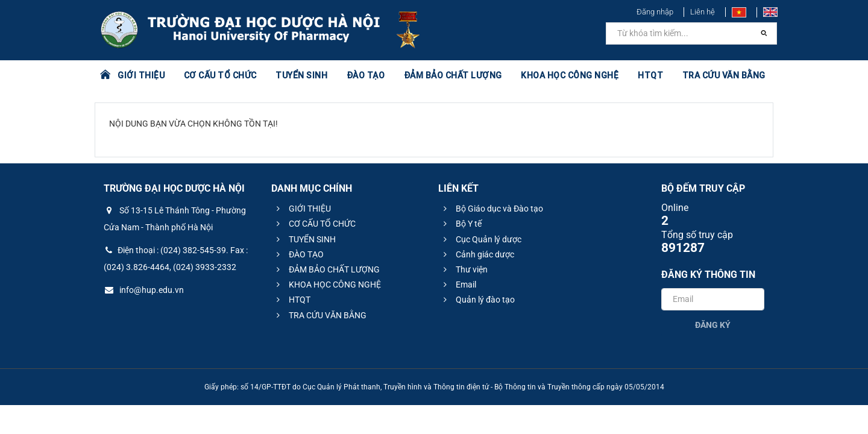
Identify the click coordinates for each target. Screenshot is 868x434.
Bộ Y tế (461, 224)
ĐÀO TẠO (366, 75)
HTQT (650, 75)
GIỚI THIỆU (141, 75)
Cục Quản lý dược (481, 239)
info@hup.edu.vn (144, 290)
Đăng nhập (655, 12)
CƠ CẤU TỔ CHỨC (220, 75)
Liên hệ (703, 12)
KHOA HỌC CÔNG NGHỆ (570, 75)
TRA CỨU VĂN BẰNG (724, 75)
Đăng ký (713, 325)
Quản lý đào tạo (477, 300)
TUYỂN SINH (301, 75)
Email (458, 285)
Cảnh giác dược (477, 254)
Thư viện (464, 269)
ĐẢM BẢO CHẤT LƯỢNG (453, 75)
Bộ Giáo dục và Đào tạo (492, 209)
